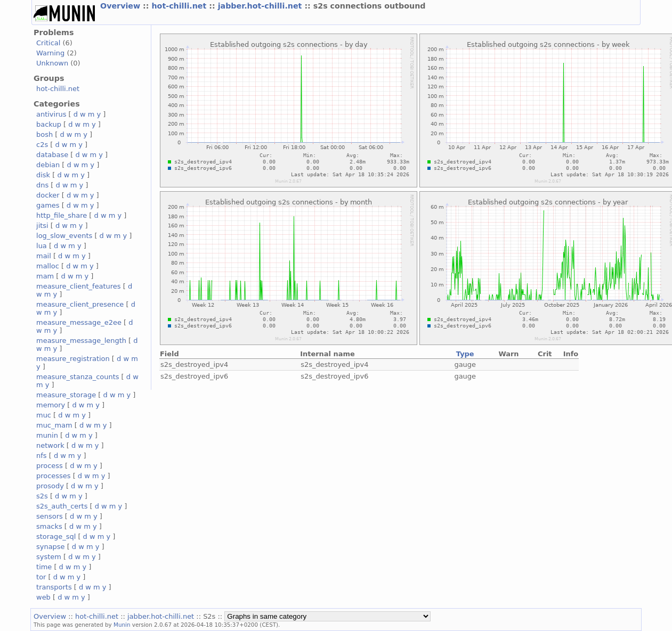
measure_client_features (79, 286)
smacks (49, 526)
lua (42, 246)
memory (51, 405)
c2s (42, 145)
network (50, 445)
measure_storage (66, 395)
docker (48, 195)
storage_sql (56, 536)
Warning (50, 53)
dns (42, 185)
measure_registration (73, 359)
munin (47, 435)
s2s (42, 496)
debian (48, 165)
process (50, 466)
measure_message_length (81, 341)
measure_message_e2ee (79, 322)
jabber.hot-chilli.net (261, 6)
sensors (50, 516)
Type (465, 354)
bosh (44, 134)
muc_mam (54, 425)
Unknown (52, 63)
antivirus (51, 114)
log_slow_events (64, 236)
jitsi (42, 226)
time (44, 567)
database (52, 155)
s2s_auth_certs (62, 506)
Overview (122, 6)
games (48, 205)
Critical (48, 43)
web (43, 597)
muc (44, 415)
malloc (48, 266)
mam (45, 276)
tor (41, 577)
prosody (50, 486)
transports (54, 587)
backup (49, 124)
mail (44, 256)
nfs (42, 456)
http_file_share (62, 215)
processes (54, 476)
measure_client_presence (80, 304)
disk (43, 175)
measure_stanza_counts (78, 377)
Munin (122, 625)
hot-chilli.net (180, 6)
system (49, 557)
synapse (51, 547)
